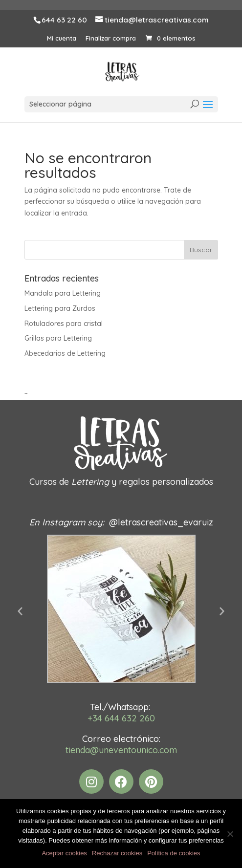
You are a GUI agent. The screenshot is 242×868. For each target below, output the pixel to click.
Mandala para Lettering (63, 293)
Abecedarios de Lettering (65, 353)
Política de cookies (174, 853)
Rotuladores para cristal (64, 324)
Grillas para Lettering (58, 338)
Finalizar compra (111, 38)
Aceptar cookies (64, 853)
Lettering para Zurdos (60, 308)
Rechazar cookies (117, 853)
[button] (20, 611)
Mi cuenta (62, 38)
